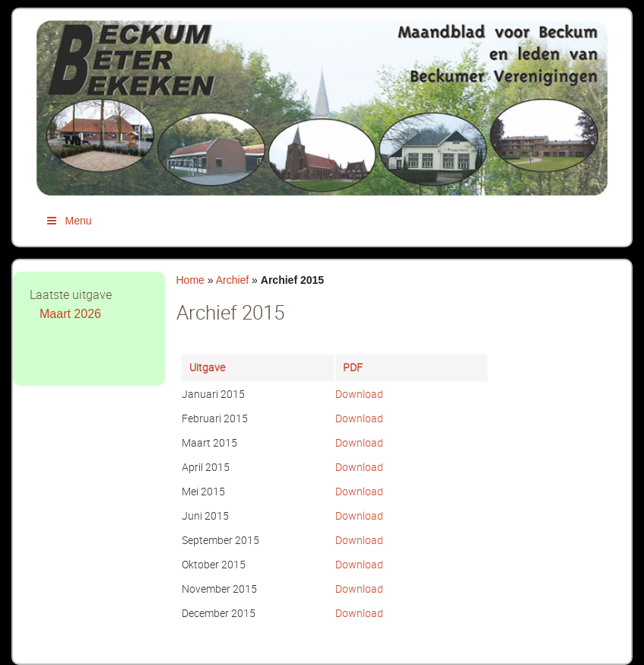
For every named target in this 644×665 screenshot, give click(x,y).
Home (190, 280)
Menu (68, 221)
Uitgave (207, 367)
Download (359, 394)
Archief (233, 280)
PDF (353, 367)
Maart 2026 (70, 314)
